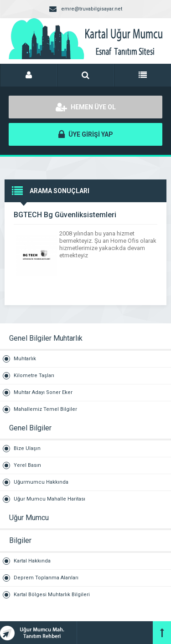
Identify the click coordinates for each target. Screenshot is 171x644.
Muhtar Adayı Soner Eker (43, 392)
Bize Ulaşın (27, 448)
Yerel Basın (27, 465)
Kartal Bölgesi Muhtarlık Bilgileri (52, 595)
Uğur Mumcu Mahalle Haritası (49, 499)
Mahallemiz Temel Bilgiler (45, 409)
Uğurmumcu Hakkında (41, 482)
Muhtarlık (25, 359)
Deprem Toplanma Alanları (46, 578)
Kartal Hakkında (32, 561)
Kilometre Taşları (34, 376)
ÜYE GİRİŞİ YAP (86, 134)
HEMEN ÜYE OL (86, 107)
